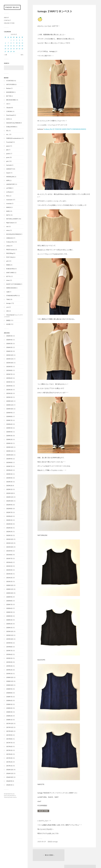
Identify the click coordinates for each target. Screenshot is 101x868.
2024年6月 (9, 424)
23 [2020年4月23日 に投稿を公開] (14, 49)
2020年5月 (9, 612)
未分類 (8, 324)
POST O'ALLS (10, 257)
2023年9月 (9, 459)
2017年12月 (10, 724)
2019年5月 (9, 658)
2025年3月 (9, 390)
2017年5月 (9, 750)
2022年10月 (10, 501)
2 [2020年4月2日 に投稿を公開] (14, 40)
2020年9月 (9, 597)
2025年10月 (10, 363)
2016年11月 (10, 773)
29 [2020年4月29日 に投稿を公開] (11, 52)
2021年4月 (9, 570)
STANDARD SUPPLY (12, 296)
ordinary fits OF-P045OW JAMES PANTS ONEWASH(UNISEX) (65, 129)
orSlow (8, 246)
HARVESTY (10, 169)
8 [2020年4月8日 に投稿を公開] (11, 43)
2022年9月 (9, 505)
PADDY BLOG (12, 7)
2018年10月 (10, 685)
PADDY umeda (10, 250)
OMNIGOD (10, 238)
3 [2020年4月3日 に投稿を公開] (17, 40)
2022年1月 (9, 536)
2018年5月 (9, 704)
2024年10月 (10, 409)
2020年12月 (10, 585)
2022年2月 (9, 532)
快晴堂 (8, 320)
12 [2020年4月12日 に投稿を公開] (22, 43)
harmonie (9, 165)
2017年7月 (9, 743)
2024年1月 (9, 443)
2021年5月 (9, 566)
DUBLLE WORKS (11, 127)
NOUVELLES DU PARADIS (13, 234)
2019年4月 (9, 662)
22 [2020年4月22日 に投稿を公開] (11, 49)
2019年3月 (9, 666)
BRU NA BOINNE (11, 100)
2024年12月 (10, 401)
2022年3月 (9, 528)
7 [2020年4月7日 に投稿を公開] (8, 43)
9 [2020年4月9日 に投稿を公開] (14, 43)
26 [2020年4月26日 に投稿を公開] (22, 49)
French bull (9, 142)
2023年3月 (9, 482)
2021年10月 (10, 547)
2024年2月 (9, 440)
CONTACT (7, 20)
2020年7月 (9, 605)
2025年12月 (10, 355)
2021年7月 (9, 559)
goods (8, 154)
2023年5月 (9, 474)
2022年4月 (9, 524)
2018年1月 (9, 720)
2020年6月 (9, 608)
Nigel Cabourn (10, 223)
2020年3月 (9, 620)
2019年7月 (9, 651)
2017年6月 (9, 747)
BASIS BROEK (10, 92)
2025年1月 (9, 397)
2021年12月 (10, 539)
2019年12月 (10, 631)
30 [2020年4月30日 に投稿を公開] (14, 52)
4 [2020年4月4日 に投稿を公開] (19, 40)
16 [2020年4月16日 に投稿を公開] (14, 46)
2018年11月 (10, 681)
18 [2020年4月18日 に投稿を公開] (19, 46)
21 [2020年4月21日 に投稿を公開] (8, 49)
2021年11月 (10, 543)
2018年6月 (9, 701)
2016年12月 (10, 770)
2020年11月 (10, 589)
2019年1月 (9, 674)
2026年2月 (9, 347)
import (8, 173)
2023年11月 (10, 451)
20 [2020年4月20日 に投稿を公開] (5, 49)
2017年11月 (10, 727)
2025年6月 (9, 378)
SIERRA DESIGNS (11, 288)
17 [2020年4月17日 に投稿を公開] (17, 46)
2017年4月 (9, 754)
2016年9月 (9, 781)
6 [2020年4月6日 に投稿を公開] (5, 43)
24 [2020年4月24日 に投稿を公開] (17, 49)
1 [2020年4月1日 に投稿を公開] (11, 40)
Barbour (9, 88)
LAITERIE (9, 188)
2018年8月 (9, 693)
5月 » (22, 55)
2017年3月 (9, 758)
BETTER (9, 96)
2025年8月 (9, 370)
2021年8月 (9, 555)
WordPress (13, 796)
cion (7, 104)
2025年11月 (10, 359)
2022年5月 (9, 520)
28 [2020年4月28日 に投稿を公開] (8, 52)
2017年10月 (10, 731)
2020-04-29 (42, 842)
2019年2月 (9, 670)
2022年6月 (9, 516)
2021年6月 (9, 562)
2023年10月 (10, 455)
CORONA (9, 111)
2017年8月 (9, 739)
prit (7, 261)
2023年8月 (9, 463)
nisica (8, 230)
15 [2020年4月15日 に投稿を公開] (11, 46)
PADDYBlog (10, 253)
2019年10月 (10, 639)
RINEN (8, 265)
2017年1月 (9, 766)
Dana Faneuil (10, 115)
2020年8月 (9, 601)
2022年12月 (10, 493)
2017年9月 (9, 735)
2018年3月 (9, 712)
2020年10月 (10, 593)
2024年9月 (9, 413)
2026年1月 (9, 351)
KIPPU (8, 181)
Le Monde (9, 192)
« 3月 (5, 55)
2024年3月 (9, 436)
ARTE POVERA (11, 85)
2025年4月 (9, 386)
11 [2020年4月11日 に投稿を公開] (19, 43)
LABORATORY (11, 184)
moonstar (9, 204)
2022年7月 (9, 513)
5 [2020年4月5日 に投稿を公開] (22, 40)
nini (7, 227)
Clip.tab (8, 108)
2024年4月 (9, 432)
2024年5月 (9, 428)
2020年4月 (9, 616)
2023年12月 (10, 447)
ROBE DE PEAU (11, 269)
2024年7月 (9, 420)
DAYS (8, 119)
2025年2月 (9, 393)
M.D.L (8, 196)
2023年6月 (9, 470)
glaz (7, 150)
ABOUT (6, 18)
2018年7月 (9, 697)
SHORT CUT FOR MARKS (13, 284)
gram (8, 158)
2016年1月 (9, 785)
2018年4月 (9, 708)
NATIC (8, 215)
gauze (8, 146)
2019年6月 (9, 655)
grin (7, 161)
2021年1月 (9, 582)
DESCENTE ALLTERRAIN (13, 123)
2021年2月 (9, 578)
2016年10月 (10, 777)
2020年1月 (9, 628)
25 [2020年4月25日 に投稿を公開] (19, 49)
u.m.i (8, 307)
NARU (8, 211)
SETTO (8, 276)
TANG (8, 300)
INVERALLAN (10, 177)
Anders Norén (13, 797)
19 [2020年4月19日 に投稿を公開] (22, 46)
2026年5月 (9, 336)
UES (7, 311)
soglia (8, 292)
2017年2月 (9, 762)
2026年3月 (9, 344)
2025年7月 (9, 374)
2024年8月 (9, 416)
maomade (9, 200)
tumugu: (9, 303)
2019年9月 (9, 643)
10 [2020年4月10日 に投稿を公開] (17, 43)
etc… (8, 134)
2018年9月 (9, 689)
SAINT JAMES (10, 273)
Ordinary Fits (10, 242)
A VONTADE (10, 81)
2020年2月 (9, 624)
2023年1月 (9, 489)
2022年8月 (9, 509)
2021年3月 (9, 574)
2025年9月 (9, 367)
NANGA (9, 207)
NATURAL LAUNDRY (12, 219)
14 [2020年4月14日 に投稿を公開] (8, 46)
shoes (8, 280)
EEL (7, 131)
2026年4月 (9, 340)
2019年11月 (10, 635)
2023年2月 (9, 486)
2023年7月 (9, 466)
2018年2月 (9, 716)
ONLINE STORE (9, 23)
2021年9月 (9, 551)
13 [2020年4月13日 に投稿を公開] (5, 46)
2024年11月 (10, 405)
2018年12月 (10, 678)
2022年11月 (10, 497)
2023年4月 (9, 478)
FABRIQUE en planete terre (14, 138)
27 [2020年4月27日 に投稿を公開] (5, 52)
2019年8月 (9, 647)
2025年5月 (9, 382)
